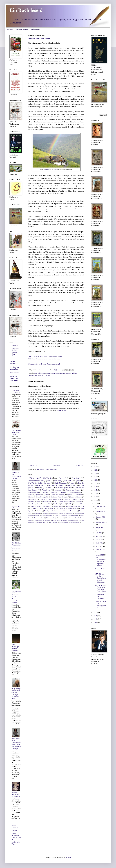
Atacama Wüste (79, 504)
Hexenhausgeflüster (34, 504)
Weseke (63, 492)
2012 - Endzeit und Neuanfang (64, 502)
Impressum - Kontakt (22, 29)
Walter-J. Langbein (15, 827)
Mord (39, 502)
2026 (96, 467)
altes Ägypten (47, 502)
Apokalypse (46, 490)
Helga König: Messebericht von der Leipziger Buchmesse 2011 (16, 694)
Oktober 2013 (100, 517)
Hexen (30, 520)
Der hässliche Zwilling (56, 485)
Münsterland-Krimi (39, 518)
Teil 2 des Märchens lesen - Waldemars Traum (45, 356)
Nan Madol (68, 481)
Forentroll (79, 495)
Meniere (39, 511)
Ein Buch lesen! (26, 10)
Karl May (57, 481)
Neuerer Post (33, 465)
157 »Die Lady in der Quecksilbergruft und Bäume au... (101, 578)
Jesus (72, 483)
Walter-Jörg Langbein (44, 375)
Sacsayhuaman (60, 509)
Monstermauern (33, 499)
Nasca (45, 492)
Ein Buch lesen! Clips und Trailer (14, 378)
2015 (96, 497)
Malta (47, 495)
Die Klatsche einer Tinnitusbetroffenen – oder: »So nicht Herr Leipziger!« (16, 744)
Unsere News (15, 373)
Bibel (39, 488)
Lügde (66, 497)
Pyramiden (39, 495)
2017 (96, 490)
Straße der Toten (56, 497)
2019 (96, 483)
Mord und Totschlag (42, 522)
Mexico (31, 497)
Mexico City (47, 504)
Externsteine (71, 485)
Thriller (69, 504)
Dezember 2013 (101, 506)
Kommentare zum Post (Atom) (47, 469)
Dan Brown (47, 506)
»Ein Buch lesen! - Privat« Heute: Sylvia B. (16, 475)
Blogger (68, 857)
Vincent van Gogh (51, 518)
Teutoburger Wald (73, 509)
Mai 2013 (99, 540)
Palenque (54, 492)
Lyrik (75, 499)
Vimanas (58, 490)
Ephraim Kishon (58, 506)
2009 (96, 623)
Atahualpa (79, 502)
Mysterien (37, 513)
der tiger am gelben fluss (64, 488)
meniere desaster (75, 492)
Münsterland (53, 522)
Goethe (56, 516)
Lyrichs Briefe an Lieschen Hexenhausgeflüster (65, 520)
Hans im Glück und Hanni (39, 38)
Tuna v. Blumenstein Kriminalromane (16, 836)
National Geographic (42, 497)
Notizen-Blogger (13, 362)
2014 (96, 500)
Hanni (48, 373)
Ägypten (70, 495)
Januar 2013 (100, 555)
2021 (96, 477)
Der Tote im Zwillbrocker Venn (39, 483)
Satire (63, 504)
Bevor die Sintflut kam (66, 513)
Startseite (10, 29)
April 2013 (99, 543)
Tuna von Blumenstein (36, 481)
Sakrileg (45, 513)
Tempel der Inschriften (55, 499)
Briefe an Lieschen (76, 497)
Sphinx (43, 499)
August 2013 (100, 528)
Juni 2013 (99, 536)
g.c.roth (78, 481)
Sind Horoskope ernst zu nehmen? (15, 648)
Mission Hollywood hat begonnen (16, 795)
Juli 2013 (99, 533)
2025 (96, 470)
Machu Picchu (49, 509)
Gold (36, 373)
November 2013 (101, 512)
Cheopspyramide (36, 506)
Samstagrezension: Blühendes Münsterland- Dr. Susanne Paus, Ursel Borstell (16, 597)
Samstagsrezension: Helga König (16, 433)
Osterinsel (76, 478)
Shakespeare (54, 513)
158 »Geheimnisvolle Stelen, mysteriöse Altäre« (101, 562)
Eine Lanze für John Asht (16, 392)
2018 (96, 487)
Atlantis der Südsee (73, 490)
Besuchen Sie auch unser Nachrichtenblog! (44, 364)
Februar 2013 (100, 550)
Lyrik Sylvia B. (35, 29)
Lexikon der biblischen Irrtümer (69, 516)
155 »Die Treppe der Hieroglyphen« (101, 605)
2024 (96, 473)
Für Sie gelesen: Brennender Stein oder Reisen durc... (101, 588)
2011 (96, 616)
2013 (96, 503)
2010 (96, 619)
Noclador (46, 169)
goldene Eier (42, 373)
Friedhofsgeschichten (47, 516)
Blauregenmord (34, 492)
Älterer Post (79, 465)
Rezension (48, 488)
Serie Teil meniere (58, 495)
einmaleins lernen (64, 522)
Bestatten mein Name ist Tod (74, 518)
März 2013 (99, 546)
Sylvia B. (63, 478)
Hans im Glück (55, 373)
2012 (96, 613)
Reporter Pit (16, 507)
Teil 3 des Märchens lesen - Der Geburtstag (44, 359)
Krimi (30, 495)
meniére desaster (75, 522)
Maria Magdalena (60, 483)
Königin (63, 373)
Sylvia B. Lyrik (15, 354)
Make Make (40, 485)
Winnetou (68, 499)
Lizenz (56, 169)
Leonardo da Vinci (36, 509)
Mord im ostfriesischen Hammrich (66, 511)
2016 (96, 493)
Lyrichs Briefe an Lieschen (42, 520)
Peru (49, 481)
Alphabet (61, 518)
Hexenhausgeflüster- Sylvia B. (75, 506)
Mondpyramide (49, 511)
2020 (96, 480)
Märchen (56, 504)
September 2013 (101, 522)
